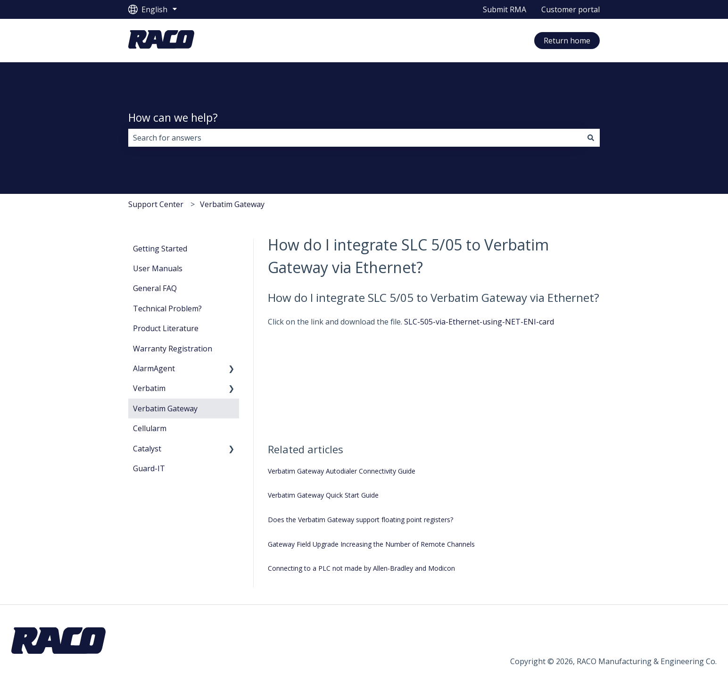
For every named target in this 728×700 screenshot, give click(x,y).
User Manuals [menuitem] (158, 268)
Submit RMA (505, 9)
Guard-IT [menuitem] (149, 468)
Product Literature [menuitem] (166, 328)
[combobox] (355, 138)
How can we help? (173, 117)
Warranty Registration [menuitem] (173, 349)
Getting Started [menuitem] (160, 249)
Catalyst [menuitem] (147, 449)
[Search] (591, 138)
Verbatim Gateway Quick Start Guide (323, 495)
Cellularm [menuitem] (150, 428)
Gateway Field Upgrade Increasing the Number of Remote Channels (371, 544)
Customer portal (571, 9)
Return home (567, 41)
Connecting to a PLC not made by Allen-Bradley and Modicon (361, 568)
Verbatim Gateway (232, 204)
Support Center (156, 204)
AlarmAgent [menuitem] (154, 368)
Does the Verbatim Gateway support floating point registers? (360, 520)
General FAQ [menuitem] (155, 288)
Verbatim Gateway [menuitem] (165, 408)
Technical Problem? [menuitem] (167, 308)
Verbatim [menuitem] (149, 388)
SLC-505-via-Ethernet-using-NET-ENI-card (479, 322)
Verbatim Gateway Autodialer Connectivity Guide (342, 471)
